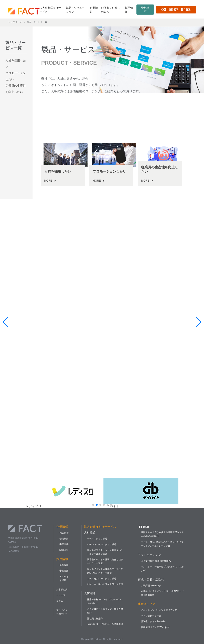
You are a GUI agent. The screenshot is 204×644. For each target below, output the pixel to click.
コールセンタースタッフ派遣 (102, 579)
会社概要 (64, 539)
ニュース (61, 595)
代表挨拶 (64, 533)
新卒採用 (64, 565)
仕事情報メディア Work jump (156, 627)
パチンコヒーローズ (151, 616)
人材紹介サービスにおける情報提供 (105, 624)
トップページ (15, 22)
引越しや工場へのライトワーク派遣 (105, 584)
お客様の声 (62, 590)
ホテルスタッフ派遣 (97, 539)
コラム (60, 601)
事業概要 (64, 544)
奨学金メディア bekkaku (153, 621)
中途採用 (64, 571)
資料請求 (145, 9)
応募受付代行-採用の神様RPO (156, 561)
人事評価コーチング (151, 586)
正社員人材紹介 (95, 619)
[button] (93, 505)
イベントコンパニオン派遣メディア (159, 610)
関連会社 (64, 550)
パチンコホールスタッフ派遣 (102, 544)
